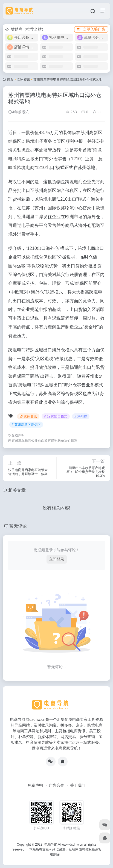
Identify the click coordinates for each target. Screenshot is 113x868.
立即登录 (57, 559)
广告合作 (57, 785)
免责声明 (35, 785)
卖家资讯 (24, 79)
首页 (10, 79)
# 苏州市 (81, 416)
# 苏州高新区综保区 (26, 425)
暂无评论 (18, 526)
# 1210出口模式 (56, 416)
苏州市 (92, 376)
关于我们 (78, 785)
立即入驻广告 (91, 29)
